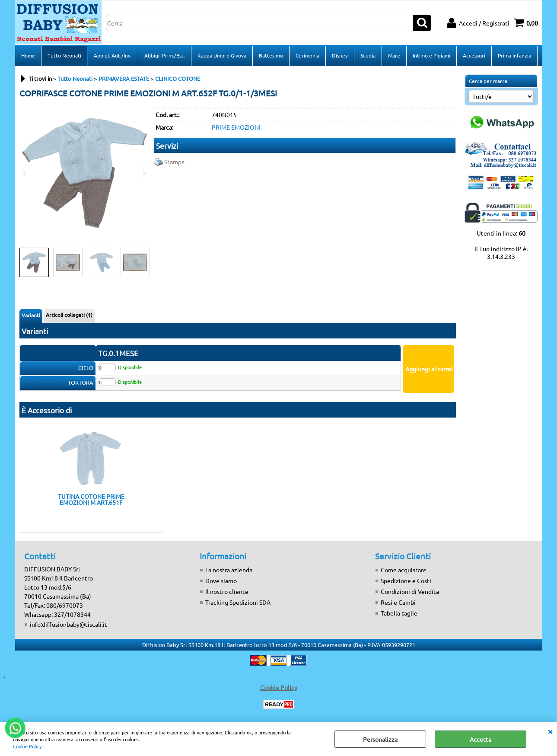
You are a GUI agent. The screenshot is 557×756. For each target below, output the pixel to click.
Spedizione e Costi (406, 581)
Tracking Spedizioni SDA (238, 602)
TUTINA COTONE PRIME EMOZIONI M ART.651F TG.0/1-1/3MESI (91, 499)
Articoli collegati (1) (69, 315)
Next (143, 173)
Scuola (368, 55)
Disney (340, 55)
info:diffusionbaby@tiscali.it (68, 624)
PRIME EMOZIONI (236, 127)
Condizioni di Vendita (410, 591)
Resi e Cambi (398, 602)
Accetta (481, 739)
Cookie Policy (27, 746)
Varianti (31, 315)
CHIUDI (550, 731)
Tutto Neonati (64, 55)
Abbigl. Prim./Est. (165, 55)
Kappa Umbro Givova (222, 55)
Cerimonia (307, 55)
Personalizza (380, 739)
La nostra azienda (229, 570)
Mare (394, 55)
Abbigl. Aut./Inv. (113, 55)
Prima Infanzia (514, 55)
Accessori (474, 55)
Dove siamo (221, 581)
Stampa (174, 162)
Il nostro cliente (227, 591)
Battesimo (271, 55)
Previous (25, 173)
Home (28, 55)
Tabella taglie (399, 613)
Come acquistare (404, 570)
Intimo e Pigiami (431, 55)
